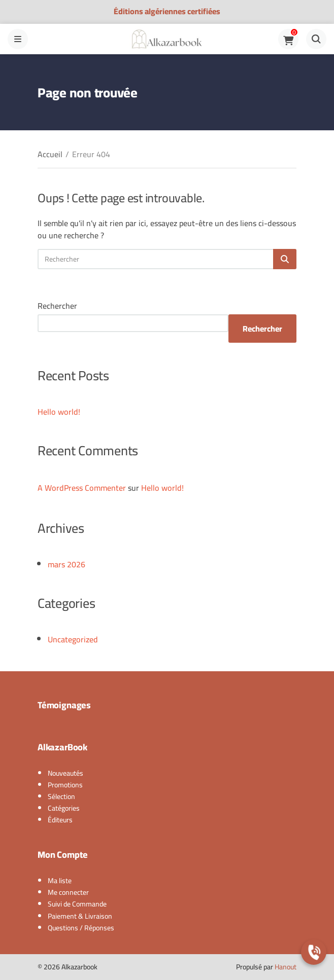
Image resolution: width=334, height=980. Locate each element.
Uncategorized (73, 639)
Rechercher (57, 306)
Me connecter (68, 892)
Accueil (50, 154)
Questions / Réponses (81, 928)
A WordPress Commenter (82, 488)
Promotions (65, 785)
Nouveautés (65, 773)
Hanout (286, 967)
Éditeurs (60, 820)
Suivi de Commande (77, 904)
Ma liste (60, 881)
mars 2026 (66, 564)
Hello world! (59, 412)
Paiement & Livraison (80, 916)
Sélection (61, 796)
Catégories (64, 808)
